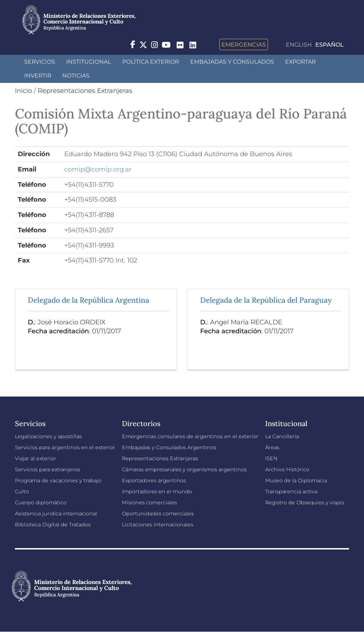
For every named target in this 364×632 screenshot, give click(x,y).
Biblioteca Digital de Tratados (53, 525)
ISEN (271, 458)
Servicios (40, 62)
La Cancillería (282, 436)
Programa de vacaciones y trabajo (58, 480)
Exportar (300, 62)
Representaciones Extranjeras (85, 91)
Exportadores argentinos (154, 480)
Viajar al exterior (36, 458)
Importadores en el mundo (157, 492)
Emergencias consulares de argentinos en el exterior (190, 436)
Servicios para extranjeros (47, 469)
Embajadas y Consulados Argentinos (169, 447)
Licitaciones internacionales (158, 525)
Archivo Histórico (287, 469)
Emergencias (244, 44)
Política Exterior (151, 62)
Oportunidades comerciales (158, 514)
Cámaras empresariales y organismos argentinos (184, 469)
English (299, 45)
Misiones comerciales (149, 503)
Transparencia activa (291, 492)
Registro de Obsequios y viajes (305, 503)
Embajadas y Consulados (232, 62)
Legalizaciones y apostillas (48, 436)
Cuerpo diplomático (41, 503)
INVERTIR (38, 76)
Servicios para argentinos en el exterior (65, 447)
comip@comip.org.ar (98, 169)
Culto (22, 492)
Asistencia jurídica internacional (56, 514)
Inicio (23, 91)
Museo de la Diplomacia (296, 480)
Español (330, 45)
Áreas (272, 447)
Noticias (76, 76)
